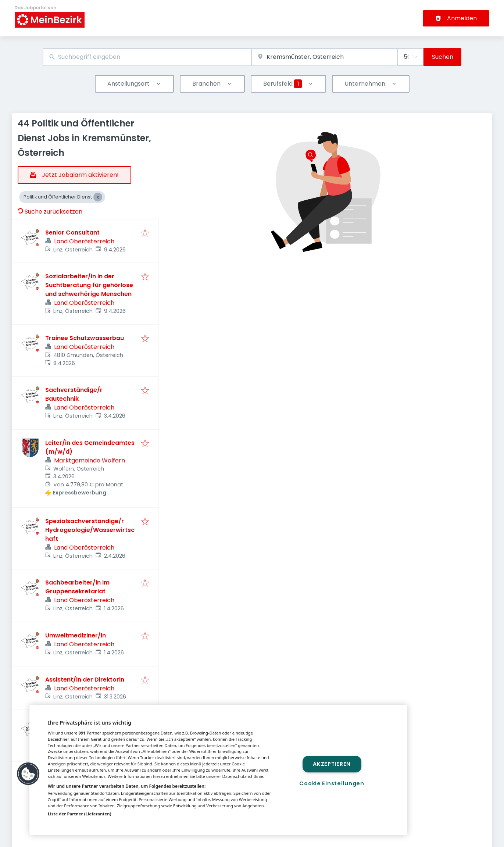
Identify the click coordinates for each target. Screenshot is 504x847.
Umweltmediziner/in (76, 635)
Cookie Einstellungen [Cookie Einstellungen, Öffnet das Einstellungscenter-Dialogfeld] (332, 783)
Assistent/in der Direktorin (85, 680)
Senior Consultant (72, 233)
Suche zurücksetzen (50, 212)
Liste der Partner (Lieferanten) (80, 814)
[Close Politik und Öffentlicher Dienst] (98, 197)
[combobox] (147, 57)
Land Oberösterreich (84, 241)
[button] (28, 774)
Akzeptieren (332, 764)
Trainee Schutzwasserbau (85, 338)
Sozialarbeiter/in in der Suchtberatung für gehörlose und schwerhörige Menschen (89, 285)
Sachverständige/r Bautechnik (74, 394)
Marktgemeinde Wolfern (90, 460)
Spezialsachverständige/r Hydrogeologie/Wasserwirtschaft (90, 530)
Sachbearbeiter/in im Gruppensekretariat (77, 587)
